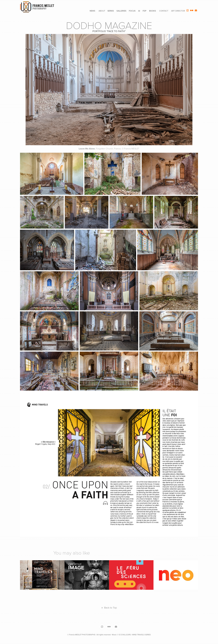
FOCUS (132, 11)
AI (139, 11)
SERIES (111, 11)
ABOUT (102, 11)
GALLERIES (121, 11)
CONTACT (164, 11)
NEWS (92, 11)
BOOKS (153, 11)
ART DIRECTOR (178, 11)
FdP (145, 11)
